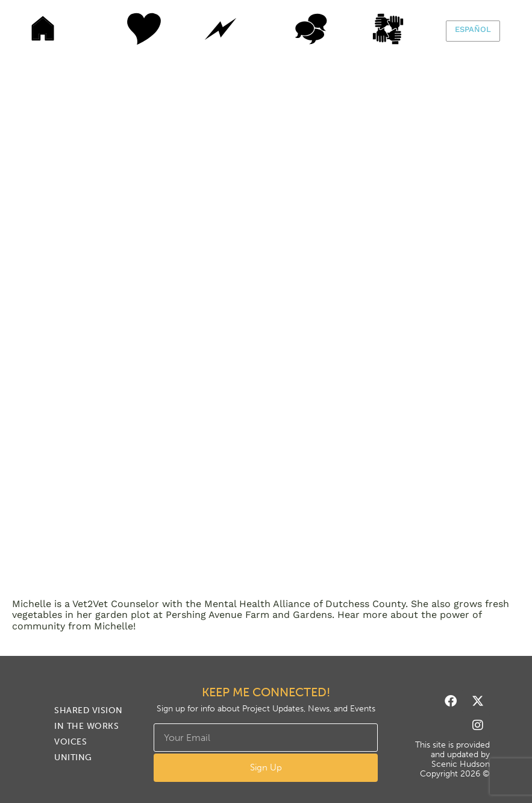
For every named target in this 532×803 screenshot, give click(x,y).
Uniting (401, 29)
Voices (311, 29)
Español (473, 29)
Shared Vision (130, 29)
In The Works (221, 29)
